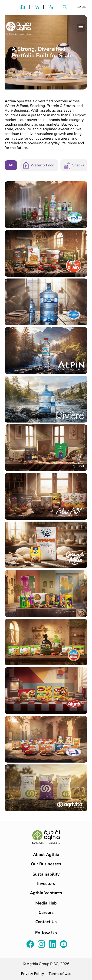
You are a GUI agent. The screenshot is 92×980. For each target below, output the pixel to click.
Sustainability (46, 874)
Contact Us (46, 922)
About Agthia (46, 855)
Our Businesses (46, 864)
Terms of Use (60, 974)
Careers (46, 912)
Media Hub (46, 903)
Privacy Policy (32, 974)
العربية (82, 7)
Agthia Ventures (46, 893)
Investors (46, 884)
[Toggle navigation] (81, 28)
